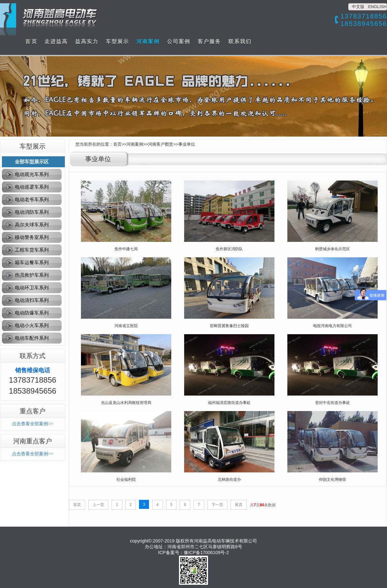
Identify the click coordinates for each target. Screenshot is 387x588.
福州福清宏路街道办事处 (229, 403)
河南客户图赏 (161, 144)
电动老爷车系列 (32, 199)
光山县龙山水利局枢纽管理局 (126, 403)
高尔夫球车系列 (32, 225)
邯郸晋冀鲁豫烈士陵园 (229, 326)
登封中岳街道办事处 (332, 403)
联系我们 (240, 41)
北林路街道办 (229, 480)
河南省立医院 (126, 326)
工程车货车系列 (32, 250)
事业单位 (187, 144)
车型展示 (117, 41)
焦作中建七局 (126, 249)
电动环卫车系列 (32, 288)
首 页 (31, 41)
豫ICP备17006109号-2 (206, 552)
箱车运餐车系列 (32, 262)
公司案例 (179, 41)
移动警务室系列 (32, 237)
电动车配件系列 (32, 338)
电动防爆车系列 (32, 313)
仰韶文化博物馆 (332, 480)
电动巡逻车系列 (32, 187)
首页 (117, 144)
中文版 (358, 7)
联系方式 (33, 356)
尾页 (239, 505)
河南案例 (148, 41)
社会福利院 (126, 480)
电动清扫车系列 (32, 300)
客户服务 (209, 41)
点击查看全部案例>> (33, 424)
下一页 (217, 505)
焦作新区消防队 (229, 249)
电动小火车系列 (32, 325)
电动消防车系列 (32, 212)
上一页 (98, 505)
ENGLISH (377, 7)
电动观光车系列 (32, 174)
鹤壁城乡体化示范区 (332, 249)
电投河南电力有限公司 (332, 326)
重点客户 (33, 411)
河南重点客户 (33, 441)
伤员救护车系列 (32, 275)
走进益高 (56, 41)
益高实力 (87, 41)
